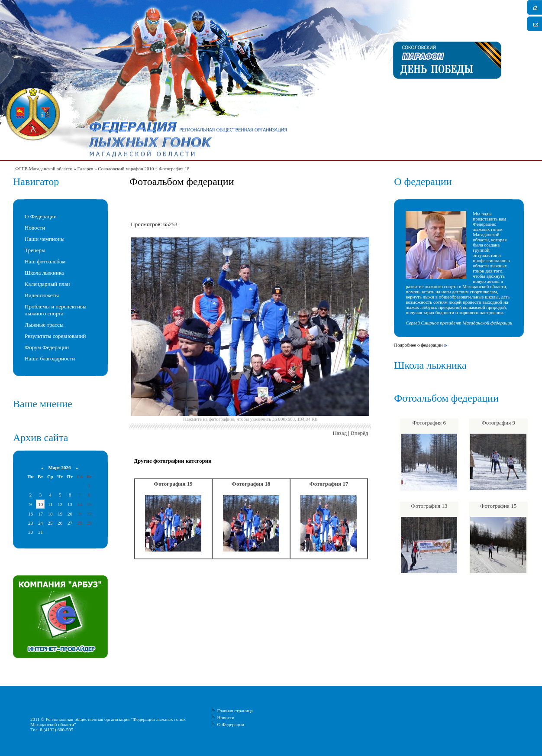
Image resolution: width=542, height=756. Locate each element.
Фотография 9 (498, 423)
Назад (340, 433)
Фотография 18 (251, 484)
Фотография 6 (429, 423)
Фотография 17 (329, 484)
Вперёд (359, 433)
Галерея (85, 169)
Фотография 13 (429, 506)
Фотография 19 (173, 484)
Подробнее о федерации (418, 345)
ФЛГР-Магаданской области (44, 169)
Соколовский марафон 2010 (126, 169)
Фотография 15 (498, 506)
